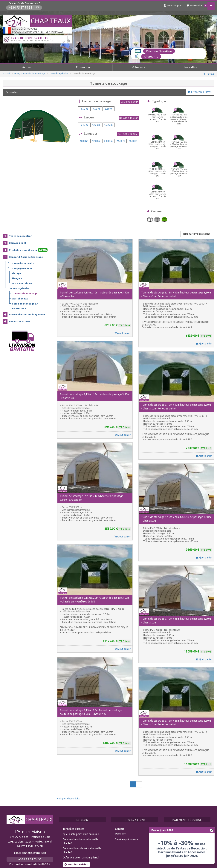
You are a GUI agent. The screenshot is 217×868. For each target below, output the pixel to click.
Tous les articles (76, 814)
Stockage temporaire (21, 213)
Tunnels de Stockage (25, 243)
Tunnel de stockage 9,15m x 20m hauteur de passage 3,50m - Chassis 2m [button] (176, 469)
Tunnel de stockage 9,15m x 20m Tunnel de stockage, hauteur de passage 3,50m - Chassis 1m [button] (91, 662)
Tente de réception (21, 186)
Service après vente (127, 789)
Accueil (27, 67)
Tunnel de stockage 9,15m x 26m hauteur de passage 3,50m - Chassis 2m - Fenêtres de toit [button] (176, 672)
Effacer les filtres (200, 92)
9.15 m (84, 124)
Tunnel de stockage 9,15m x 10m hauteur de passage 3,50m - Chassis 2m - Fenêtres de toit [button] (176, 244)
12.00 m (96, 141)
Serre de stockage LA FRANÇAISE (25, 256)
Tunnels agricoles (59, 73)
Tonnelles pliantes (74, 779)
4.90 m (96, 108)
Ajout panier (122, 283)
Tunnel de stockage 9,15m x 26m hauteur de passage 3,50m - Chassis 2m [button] (176, 570)
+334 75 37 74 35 (21, 8)
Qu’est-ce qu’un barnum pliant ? (81, 807)
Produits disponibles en (28, 200)
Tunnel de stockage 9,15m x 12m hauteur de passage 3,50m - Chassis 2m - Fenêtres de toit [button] (176, 356)
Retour (210, 73)
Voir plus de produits (68, 748)
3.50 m (84, 108)
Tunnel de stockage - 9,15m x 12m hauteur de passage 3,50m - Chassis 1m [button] (92, 448)
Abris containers (22, 233)
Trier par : (197, 184)
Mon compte (167, 5)
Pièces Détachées (20, 271)
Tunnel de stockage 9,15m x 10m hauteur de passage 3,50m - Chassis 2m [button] (95, 244)
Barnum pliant (18, 193)
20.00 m (108, 141)
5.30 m (109, 108)
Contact (120, 779)
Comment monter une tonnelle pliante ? (81, 791)
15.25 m (108, 124)
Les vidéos (191, 67)
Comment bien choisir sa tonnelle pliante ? (82, 800)
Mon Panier (193, 6)
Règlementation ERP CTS (27, 859)
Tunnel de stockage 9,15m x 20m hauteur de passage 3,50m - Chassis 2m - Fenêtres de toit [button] (95, 549)
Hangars (17, 228)
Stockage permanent (21, 218)
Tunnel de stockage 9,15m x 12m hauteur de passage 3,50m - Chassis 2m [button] (95, 346)
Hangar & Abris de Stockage (30, 73)
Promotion (83, 67)
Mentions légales (101, 859)
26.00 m (133, 141)
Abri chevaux (20, 248)
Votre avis (138, 67)
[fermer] (212, 830)
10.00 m (84, 141)
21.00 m (121, 141)
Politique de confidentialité (140, 859)
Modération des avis (66, 859)
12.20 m (96, 124)
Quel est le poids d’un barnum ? (81, 784)
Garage (17, 223)
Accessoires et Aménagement (27, 264)
